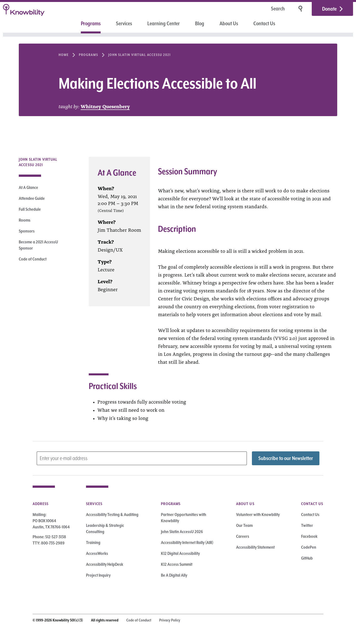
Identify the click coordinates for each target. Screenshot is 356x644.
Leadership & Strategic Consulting (105, 528)
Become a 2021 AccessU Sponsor (38, 245)
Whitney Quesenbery (105, 106)
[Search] (262, 9)
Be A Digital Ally (174, 575)
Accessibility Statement (255, 547)
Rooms (25, 220)
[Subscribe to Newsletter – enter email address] (142, 458)
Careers (243, 536)
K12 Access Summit (177, 564)
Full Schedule (30, 209)
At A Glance (28, 187)
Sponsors (27, 231)
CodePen (309, 547)
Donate (329, 9)
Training (93, 542)
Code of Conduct (33, 259)
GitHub (307, 558)
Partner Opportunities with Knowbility (184, 518)
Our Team (244, 525)
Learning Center (164, 24)
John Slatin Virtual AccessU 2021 (140, 55)
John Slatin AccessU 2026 (182, 532)
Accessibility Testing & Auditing (112, 515)
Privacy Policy (170, 620)
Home (64, 55)
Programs (91, 24)
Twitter (307, 525)
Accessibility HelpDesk (105, 564)
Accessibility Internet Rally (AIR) (187, 542)
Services (124, 24)
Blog (200, 24)
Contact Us (264, 24)
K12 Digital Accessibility (180, 553)
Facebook (309, 536)
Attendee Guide (32, 198)
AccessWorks (97, 553)
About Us (229, 24)
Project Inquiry (98, 575)
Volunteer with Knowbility (258, 515)
